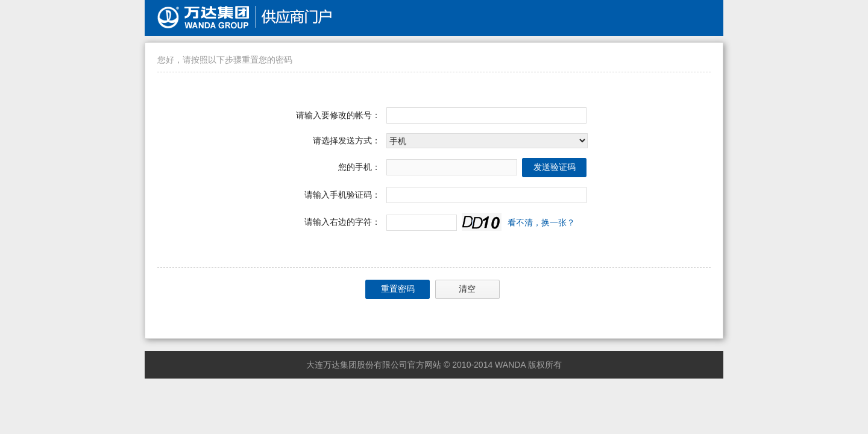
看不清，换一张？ (541, 222)
